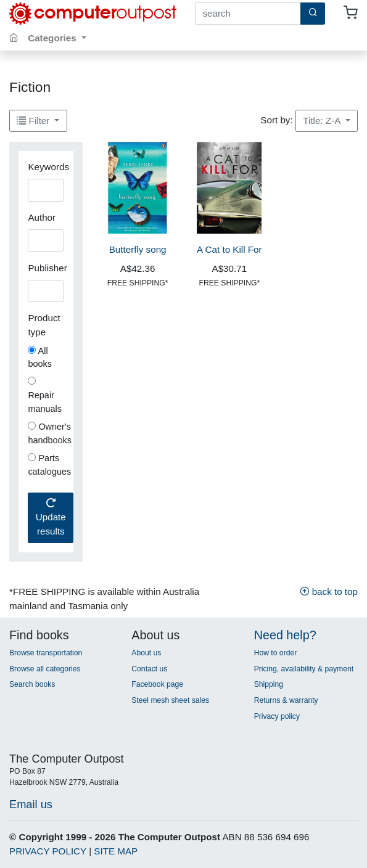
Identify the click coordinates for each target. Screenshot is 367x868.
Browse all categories (45, 669)
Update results (51, 518)
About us (146, 653)
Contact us (149, 669)
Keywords (48, 167)
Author (42, 217)
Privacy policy (277, 716)
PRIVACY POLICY (48, 851)
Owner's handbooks (50, 433)
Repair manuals (45, 395)
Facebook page (157, 684)
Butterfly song (138, 249)
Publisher (47, 268)
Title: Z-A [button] (323, 121)
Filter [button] (34, 121)
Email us (31, 804)
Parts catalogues (49, 465)
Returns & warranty (286, 700)
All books (40, 358)
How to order (276, 653)
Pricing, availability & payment (304, 669)
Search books (32, 684)
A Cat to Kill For (229, 249)
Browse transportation (46, 653)
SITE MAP (116, 851)
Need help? (285, 635)
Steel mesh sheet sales (170, 700)
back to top (329, 592)
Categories (53, 38)
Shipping (269, 684)
